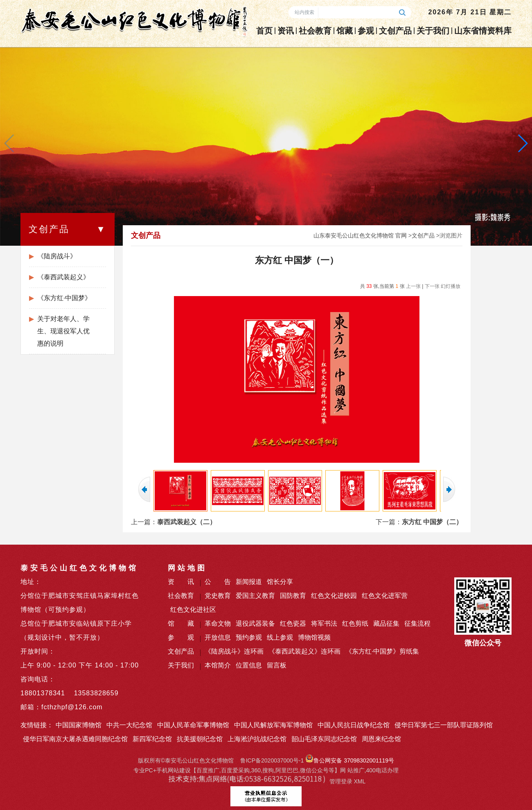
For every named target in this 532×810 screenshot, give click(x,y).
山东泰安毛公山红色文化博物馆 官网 (360, 235)
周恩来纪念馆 (381, 739)
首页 (264, 31)
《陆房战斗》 (57, 256)
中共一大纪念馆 (129, 725)
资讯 (286, 31)
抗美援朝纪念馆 (200, 739)
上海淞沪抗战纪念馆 (257, 739)
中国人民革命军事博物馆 (193, 725)
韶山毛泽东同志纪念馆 (324, 739)
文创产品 (395, 31)
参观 (366, 31)
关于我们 (433, 31)
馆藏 (345, 31)
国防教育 (293, 596)
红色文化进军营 (385, 596)
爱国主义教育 (255, 596)
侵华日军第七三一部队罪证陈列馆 (444, 725)
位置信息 (249, 665)
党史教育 (218, 596)
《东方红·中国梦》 (64, 298)
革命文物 (218, 623)
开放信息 (218, 637)
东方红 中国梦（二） (432, 522)
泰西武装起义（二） (187, 522)
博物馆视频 (314, 637)
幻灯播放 (451, 286)
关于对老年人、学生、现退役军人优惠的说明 (63, 331)
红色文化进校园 (334, 596)
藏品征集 (386, 623)
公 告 (218, 582)
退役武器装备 (255, 623)
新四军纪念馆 (152, 739)
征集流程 (417, 623)
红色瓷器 (293, 623)
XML (360, 781)
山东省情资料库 (483, 31)
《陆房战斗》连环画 (234, 651)
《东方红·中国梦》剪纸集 (382, 651)
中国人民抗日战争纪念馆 (354, 725)
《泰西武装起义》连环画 (304, 651)
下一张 (432, 286)
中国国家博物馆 (79, 725)
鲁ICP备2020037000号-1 (272, 760)
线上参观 (280, 637)
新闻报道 (249, 582)
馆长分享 (280, 582)
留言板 (277, 665)
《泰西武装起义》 (63, 277)
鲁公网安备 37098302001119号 (350, 760)
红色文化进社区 (193, 610)
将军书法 (324, 623)
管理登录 (341, 781)
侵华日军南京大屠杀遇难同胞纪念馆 (75, 739)
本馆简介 (218, 665)
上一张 (413, 286)
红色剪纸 (355, 623)
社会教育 (315, 31)
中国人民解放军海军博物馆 (273, 725)
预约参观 (249, 637)
